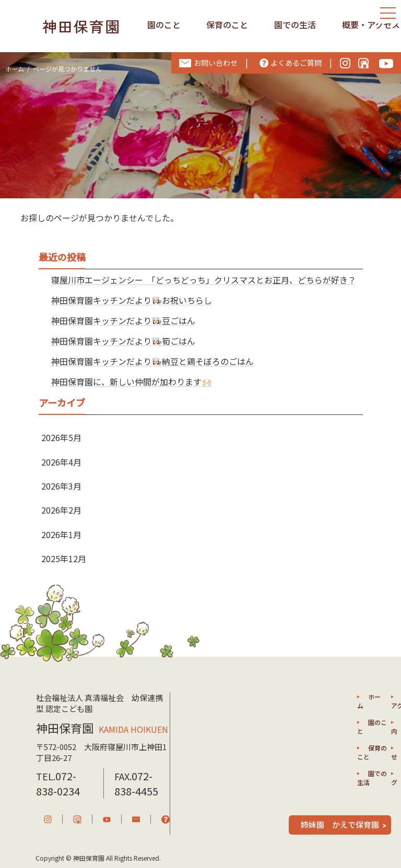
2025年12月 (64, 558)
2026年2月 (61, 510)
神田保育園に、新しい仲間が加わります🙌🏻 (132, 382)
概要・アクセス (371, 25)
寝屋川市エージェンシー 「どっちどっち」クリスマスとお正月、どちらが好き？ (204, 280)
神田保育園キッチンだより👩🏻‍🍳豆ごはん (123, 320)
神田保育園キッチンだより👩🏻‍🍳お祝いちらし (132, 300)
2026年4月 (61, 462)
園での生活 (295, 25)
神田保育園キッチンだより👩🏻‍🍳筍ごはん (123, 341)
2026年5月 (61, 437)
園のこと (164, 25)
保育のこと (227, 25)
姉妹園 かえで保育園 (340, 824)
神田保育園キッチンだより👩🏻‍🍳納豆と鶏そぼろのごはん (152, 361)
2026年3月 (61, 486)
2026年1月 (61, 534)
